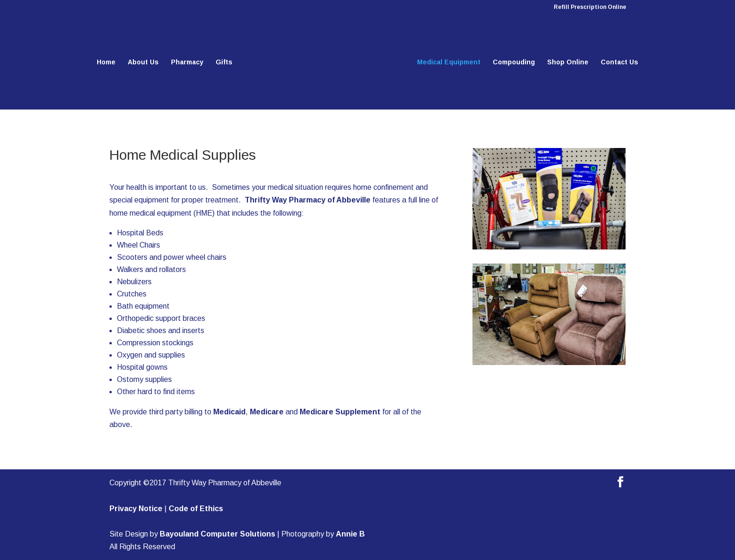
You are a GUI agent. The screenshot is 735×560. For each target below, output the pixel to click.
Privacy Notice (136, 509)
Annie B (350, 534)
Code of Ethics (196, 509)
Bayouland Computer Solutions (217, 534)
